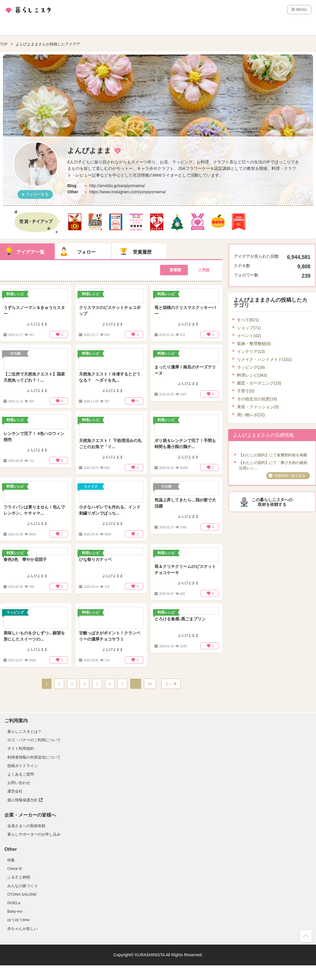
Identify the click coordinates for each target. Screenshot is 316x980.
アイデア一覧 (30, 252)
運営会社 (15, 791)
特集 (11, 860)
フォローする (37, 194)
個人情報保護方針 (25, 800)
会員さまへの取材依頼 (26, 826)
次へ (169, 684)
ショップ (249, 328)
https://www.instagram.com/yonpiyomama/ (128, 192)
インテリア (251, 351)
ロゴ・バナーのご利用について (34, 740)
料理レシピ (252, 375)
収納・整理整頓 (254, 344)
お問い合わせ (19, 783)
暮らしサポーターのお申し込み (34, 834)
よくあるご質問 (21, 774)
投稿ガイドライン (23, 766)
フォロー (86, 252)
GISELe (14, 903)
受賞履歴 (142, 252)
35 (150, 684)
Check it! (15, 869)
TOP (4, 44)
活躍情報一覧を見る (290, 476)
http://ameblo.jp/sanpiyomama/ (117, 186)
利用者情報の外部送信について (34, 757)
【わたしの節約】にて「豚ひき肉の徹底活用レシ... (273, 466)
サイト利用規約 (21, 748)
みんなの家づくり (23, 886)
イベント (249, 336)
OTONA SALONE (22, 894)
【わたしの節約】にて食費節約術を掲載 (273, 455)
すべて (248, 320)
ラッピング (251, 367)
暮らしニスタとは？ (24, 731)
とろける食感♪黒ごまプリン (180, 619)
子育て (246, 391)
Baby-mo (15, 911)
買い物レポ (251, 415)
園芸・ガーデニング (259, 383)
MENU (299, 10)
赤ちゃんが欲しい (23, 929)
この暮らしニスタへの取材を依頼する (272, 502)
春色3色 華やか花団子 (25, 559)
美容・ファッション (258, 407)
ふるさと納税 (19, 877)
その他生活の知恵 (257, 399)
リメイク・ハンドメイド (264, 359)
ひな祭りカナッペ (95, 559)
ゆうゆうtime (18, 920)
